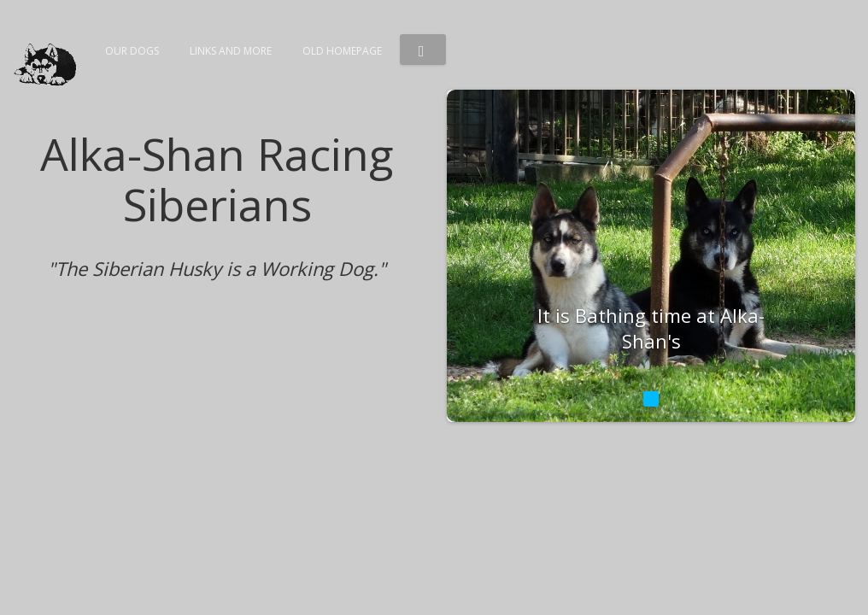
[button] (423, 50)
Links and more (231, 51)
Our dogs (132, 51)
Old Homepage (342, 51)
